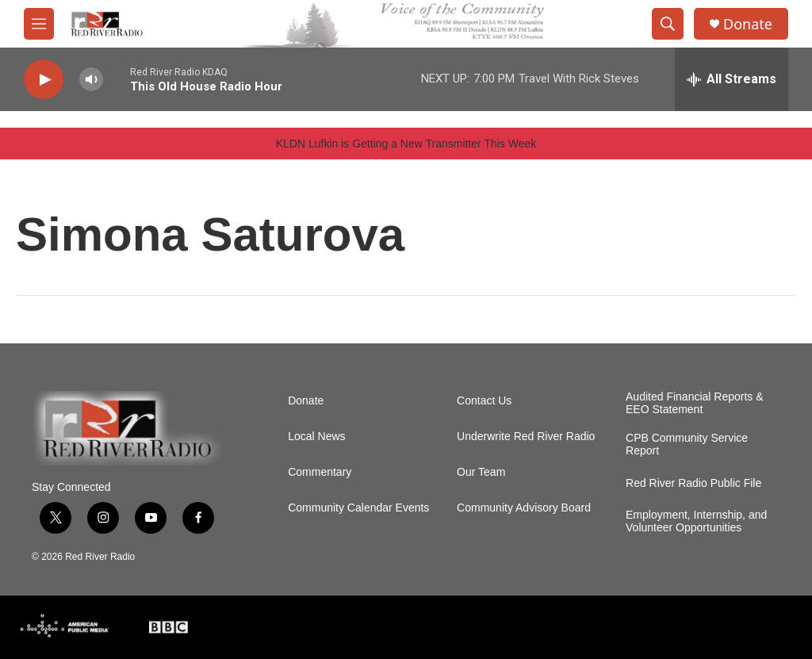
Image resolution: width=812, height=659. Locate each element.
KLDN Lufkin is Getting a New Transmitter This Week (406, 144)
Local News (316, 437)
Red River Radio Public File (693, 483)
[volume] (91, 80)
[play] (44, 80)
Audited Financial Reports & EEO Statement (695, 403)
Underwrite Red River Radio (526, 437)
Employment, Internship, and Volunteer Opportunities (696, 521)
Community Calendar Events (358, 508)
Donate (748, 24)
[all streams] (732, 79)
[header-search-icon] (668, 24)
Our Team (481, 472)
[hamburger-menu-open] (39, 24)
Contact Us (484, 401)
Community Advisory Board (524, 508)
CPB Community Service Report (687, 444)
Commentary (320, 472)
